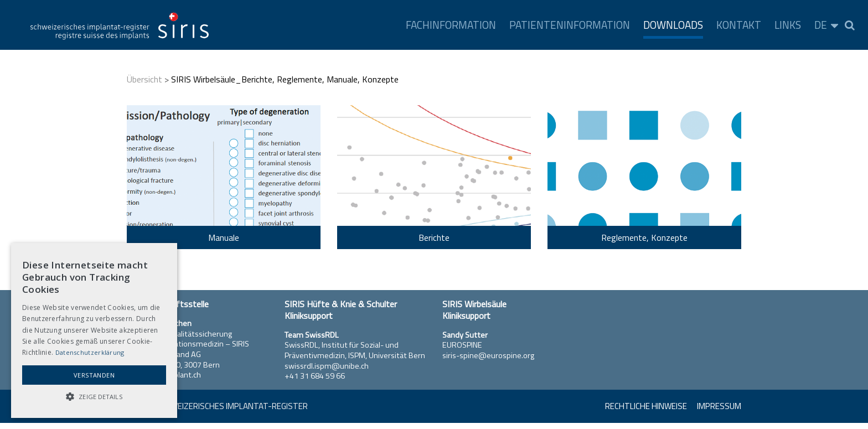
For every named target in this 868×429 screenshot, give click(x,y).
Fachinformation (451, 25)
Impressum (719, 406)
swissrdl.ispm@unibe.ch (327, 366)
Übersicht (144, 79)
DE (821, 25)
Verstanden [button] (94, 375)
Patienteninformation (570, 25)
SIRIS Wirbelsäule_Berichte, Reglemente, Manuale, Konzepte (285, 79)
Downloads (673, 25)
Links (788, 25)
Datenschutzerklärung (90, 352)
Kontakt (739, 25)
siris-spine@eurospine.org (488, 355)
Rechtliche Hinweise (646, 406)
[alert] (94, 330)
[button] (94, 397)
